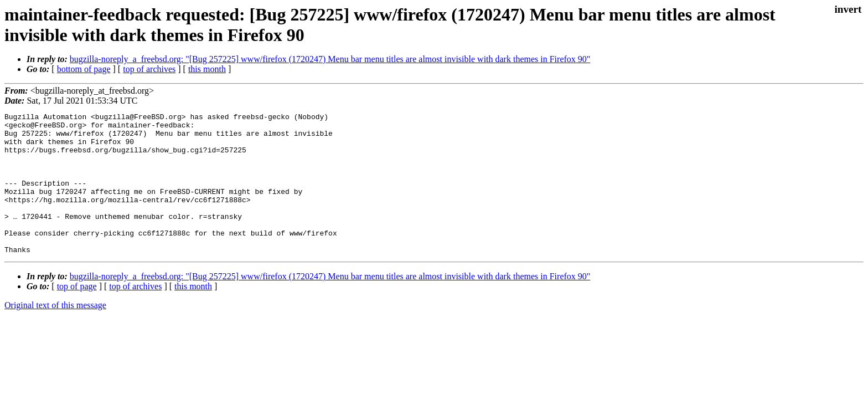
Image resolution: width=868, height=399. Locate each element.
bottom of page (84, 69)
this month (207, 69)
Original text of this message (55, 333)
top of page (77, 314)
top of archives (149, 69)
